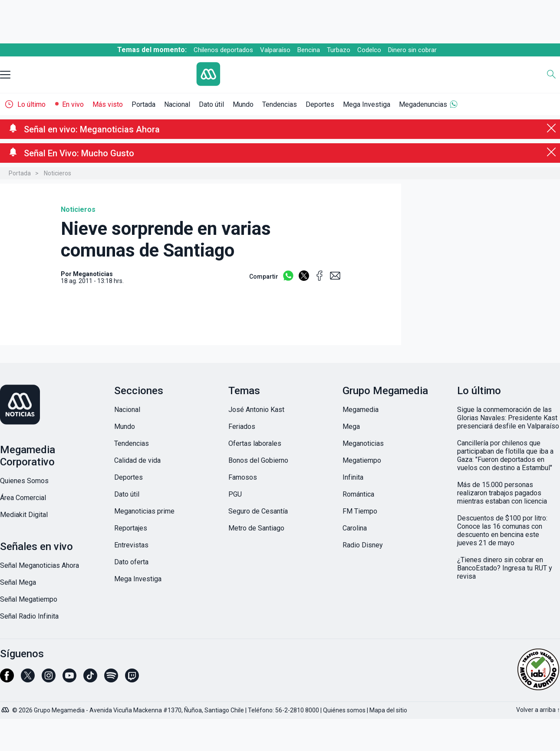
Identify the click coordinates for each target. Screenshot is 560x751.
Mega (351, 427)
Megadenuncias (423, 104)
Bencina (309, 50)
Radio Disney (363, 545)
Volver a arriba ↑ (538, 710)
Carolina (355, 528)
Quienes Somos (24, 481)
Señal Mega (18, 582)
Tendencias (280, 104)
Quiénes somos (344, 710)
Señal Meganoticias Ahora (40, 565)
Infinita (353, 477)
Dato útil (211, 104)
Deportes (320, 104)
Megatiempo (362, 460)
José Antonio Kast (256, 410)
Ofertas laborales (255, 443)
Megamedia (361, 410)
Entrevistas (131, 545)
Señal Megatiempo (29, 599)
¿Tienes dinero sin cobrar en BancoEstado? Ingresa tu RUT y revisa (505, 568)
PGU (235, 494)
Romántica (358, 494)
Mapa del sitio (388, 710)
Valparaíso (275, 50)
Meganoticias (363, 443)
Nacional (177, 104)
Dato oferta (131, 562)
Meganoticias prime (144, 511)
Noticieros (58, 173)
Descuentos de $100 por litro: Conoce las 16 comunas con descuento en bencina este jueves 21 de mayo (502, 530)
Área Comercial (23, 498)
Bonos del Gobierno (258, 460)
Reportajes (131, 528)
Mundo (243, 104)
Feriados (242, 427)
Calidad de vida (137, 460)
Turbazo (339, 50)
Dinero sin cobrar (412, 50)
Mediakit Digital (24, 515)
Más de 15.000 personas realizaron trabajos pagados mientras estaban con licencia (502, 493)
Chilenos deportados (223, 50)
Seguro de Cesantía (258, 511)
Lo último (31, 104)
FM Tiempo (360, 511)
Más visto (108, 104)
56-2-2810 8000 (297, 710)
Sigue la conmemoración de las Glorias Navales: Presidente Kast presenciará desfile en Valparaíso (508, 418)
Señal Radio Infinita (29, 616)
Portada (143, 104)
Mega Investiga (367, 104)
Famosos (243, 477)
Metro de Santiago (256, 528)
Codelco (369, 50)
